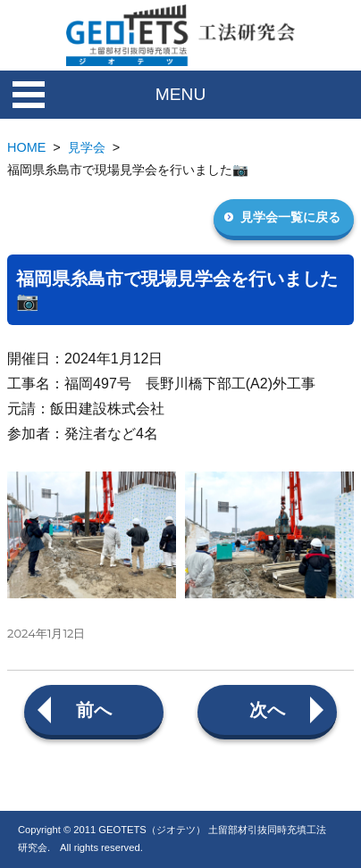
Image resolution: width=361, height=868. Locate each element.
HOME (26, 147)
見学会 (87, 147)
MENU (181, 94)
